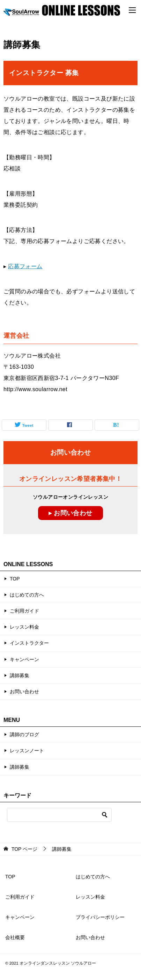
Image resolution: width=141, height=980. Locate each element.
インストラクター (29, 643)
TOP (15, 579)
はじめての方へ (27, 595)
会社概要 (15, 937)
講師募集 (20, 675)
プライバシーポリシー (100, 917)
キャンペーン (24, 659)
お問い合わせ (24, 692)
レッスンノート (27, 751)
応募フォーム (25, 266)
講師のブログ (24, 734)
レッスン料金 (24, 627)
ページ (24, 849)
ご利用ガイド (24, 611)
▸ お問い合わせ (70, 513)
